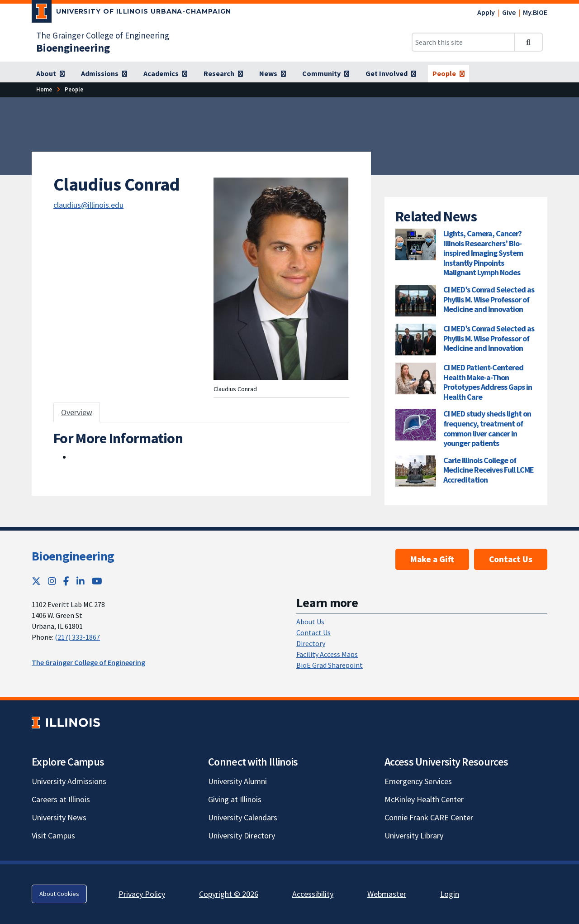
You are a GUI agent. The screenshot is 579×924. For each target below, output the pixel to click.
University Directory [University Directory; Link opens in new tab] (242, 835)
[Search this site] (463, 42)
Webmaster (387, 894)
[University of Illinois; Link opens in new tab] (66, 722)
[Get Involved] (391, 74)
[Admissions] (104, 74)
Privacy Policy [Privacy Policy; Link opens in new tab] (142, 894)
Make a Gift (432, 559)
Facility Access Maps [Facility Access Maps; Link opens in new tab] (327, 654)
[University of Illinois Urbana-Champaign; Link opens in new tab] (131, 13)
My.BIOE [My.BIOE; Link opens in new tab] (535, 12)
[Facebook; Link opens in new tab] (66, 581)
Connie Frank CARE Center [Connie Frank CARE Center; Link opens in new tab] (429, 817)
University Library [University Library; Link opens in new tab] (414, 835)
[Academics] (165, 74)
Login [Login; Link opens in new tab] (450, 894)
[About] (50, 74)
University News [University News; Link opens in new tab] (59, 817)
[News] (273, 74)
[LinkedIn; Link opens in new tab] (81, 581)
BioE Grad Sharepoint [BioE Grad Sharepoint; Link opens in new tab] (330, 665)
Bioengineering (73, 556)
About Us (310, 622)
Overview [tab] (77, 412)
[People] (448, 74)
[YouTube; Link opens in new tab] (97, 581)
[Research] (223, 74)
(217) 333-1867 (77, 637)
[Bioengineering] (73, 48)
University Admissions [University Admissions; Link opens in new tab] (69, 781)
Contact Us (511, 559)
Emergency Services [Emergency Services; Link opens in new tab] (418, 781)
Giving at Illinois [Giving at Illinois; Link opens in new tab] (235, 799)
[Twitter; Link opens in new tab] (36, 581)
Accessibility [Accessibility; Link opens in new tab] (313, 894)
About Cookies (59, 894)
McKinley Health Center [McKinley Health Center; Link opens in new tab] (424, 799)
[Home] (44, 89)
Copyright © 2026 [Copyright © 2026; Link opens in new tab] (229, 894)
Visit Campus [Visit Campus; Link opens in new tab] (53, 835)
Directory (311, 643)
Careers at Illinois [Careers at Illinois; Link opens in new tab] (61, 799)
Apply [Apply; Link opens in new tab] (486, 12)
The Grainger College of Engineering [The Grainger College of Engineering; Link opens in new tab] (103, 35)
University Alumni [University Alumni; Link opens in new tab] (237, 781)
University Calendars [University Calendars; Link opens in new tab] (243, 817)
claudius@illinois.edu (88, 205)
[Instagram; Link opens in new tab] (52, 581)
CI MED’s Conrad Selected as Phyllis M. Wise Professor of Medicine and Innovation (489, 299)
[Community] (326, 74)
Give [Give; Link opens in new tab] (509, 12)
